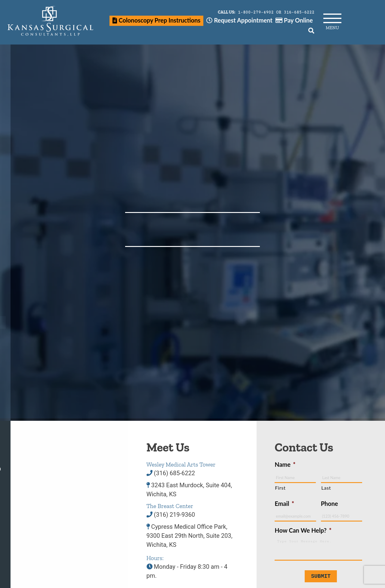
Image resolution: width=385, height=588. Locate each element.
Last (326, 488)
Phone (330, 503)
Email (284, 503)
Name (285, 464)
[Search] (311, 30)
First (280, 488)
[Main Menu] (332, 17)
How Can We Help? (303, 530)
